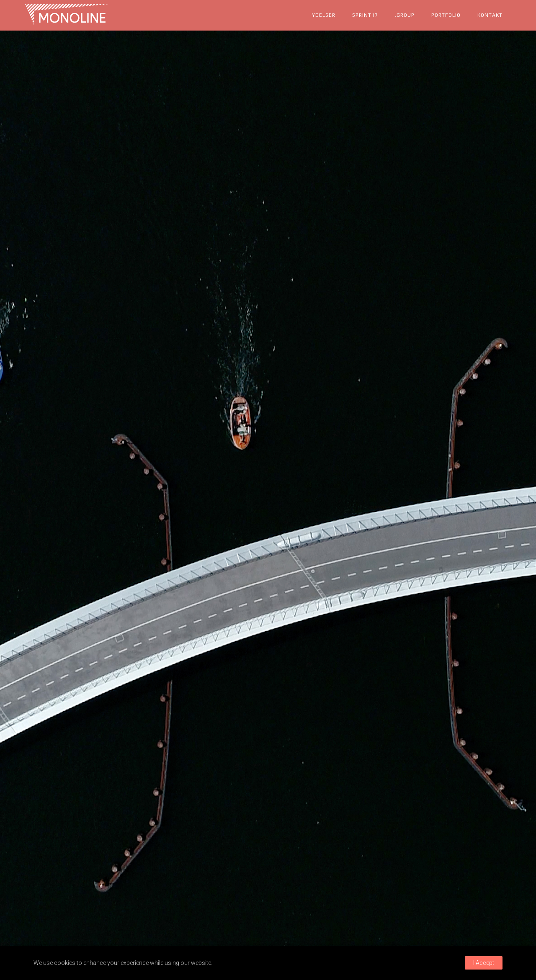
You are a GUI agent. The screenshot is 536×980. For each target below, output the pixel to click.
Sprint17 (365, 15)
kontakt (490, 15)
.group (405, 15)
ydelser (324, 15)
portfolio (446, 15)
